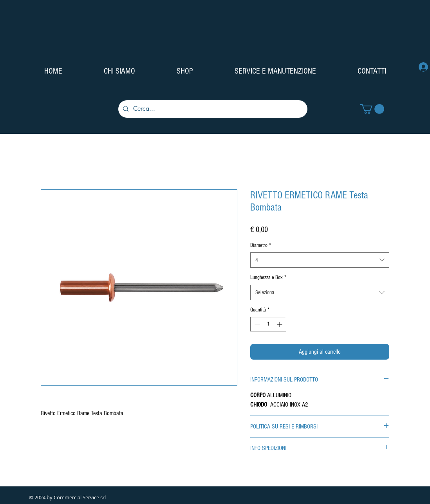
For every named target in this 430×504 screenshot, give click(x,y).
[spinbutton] (268, 324)
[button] (372, 109)
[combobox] (320, 260)
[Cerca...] (212, 109)
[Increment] (280, 324)
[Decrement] (256, 324)
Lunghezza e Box (268, 277)
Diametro (261, 245)
